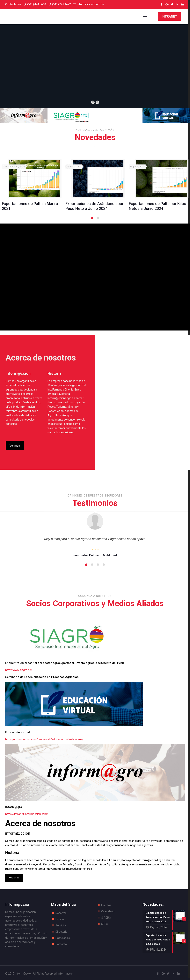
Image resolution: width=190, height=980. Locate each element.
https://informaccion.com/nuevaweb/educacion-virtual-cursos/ (44, 738)
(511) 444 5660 (37, 4)
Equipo (60, 918)
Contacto (61, 943)
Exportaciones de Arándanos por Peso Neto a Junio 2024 (94, 206)
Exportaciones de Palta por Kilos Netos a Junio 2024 (157, 206)
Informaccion (66, 972)
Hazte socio (63, 937)
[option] (32, 186)
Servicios (61, 924)
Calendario (108, 910)
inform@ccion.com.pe (90, 4)
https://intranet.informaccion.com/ (27, 813)
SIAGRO (106, 916)
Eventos (106, 904)
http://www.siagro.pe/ (19, 669)
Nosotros (61, 912)
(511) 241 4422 (62, 4)
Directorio (61, 931)
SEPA (105, 923)
